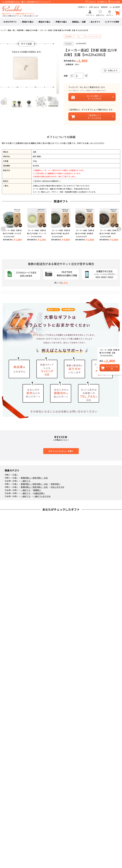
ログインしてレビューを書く (61, 451)
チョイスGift (115, 2)
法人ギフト (96, 22)
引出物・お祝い (11, 481)
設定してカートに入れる (94, 97)
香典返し (79, 22)
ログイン (110, 13)
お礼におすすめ (57, 487)
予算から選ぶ (61, 22)
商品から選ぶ (44, 22)
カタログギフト (10, 22)
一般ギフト (26, 481)
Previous (3, 102)
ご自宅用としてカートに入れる (94, 117)
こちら (65, 283)
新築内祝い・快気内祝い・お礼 (34, 478)
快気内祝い (56, 484)
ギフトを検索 (113, 22)
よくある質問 (115, 7)
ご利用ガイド (82, 7)
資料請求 (104, 7)
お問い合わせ (94, 7)
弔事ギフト (104, 2)
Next (56, 102)
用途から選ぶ (28, 22)
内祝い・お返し (11, 475)
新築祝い (37, 490)
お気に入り (100, 13)
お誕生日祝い (39, 493)
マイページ (90, 13)
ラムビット (92, 2)
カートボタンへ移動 (112, 368)
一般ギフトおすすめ (42, 496)
